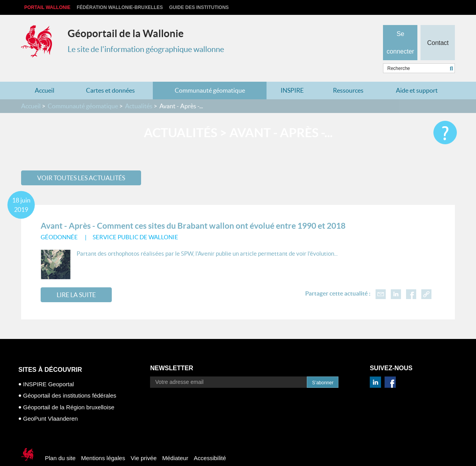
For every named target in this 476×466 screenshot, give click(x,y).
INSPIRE (292, 75)
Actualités (139, 91)
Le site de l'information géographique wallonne (146, 49)
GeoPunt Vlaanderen (50, 403)
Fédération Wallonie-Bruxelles (120, 7)
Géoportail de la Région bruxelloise (69, 392)
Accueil (45, 75)
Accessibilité (210, 443)
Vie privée (143, 443)
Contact (438, 30)
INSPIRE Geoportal (48, 369)
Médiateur (175, 443)
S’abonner (323, 367)
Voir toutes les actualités (81, 162)
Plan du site (60, 443)
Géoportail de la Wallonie (126, 33)
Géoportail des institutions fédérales (70, 380)
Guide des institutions (199, 7)
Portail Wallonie (47, 7)
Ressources (348, 75)
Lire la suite (76, 280)
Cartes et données (110, 75)
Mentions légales (103, 443)
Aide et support (417, 75)
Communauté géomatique (210, 75)
